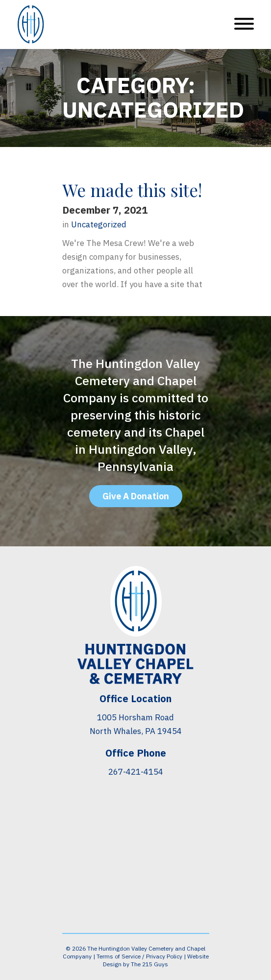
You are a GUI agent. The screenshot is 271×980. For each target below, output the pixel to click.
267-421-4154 (136, 772)
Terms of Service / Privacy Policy (139, 956)
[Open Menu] (244, 25)
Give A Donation (136, 496)
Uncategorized (99, 225)
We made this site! (132, 190)
